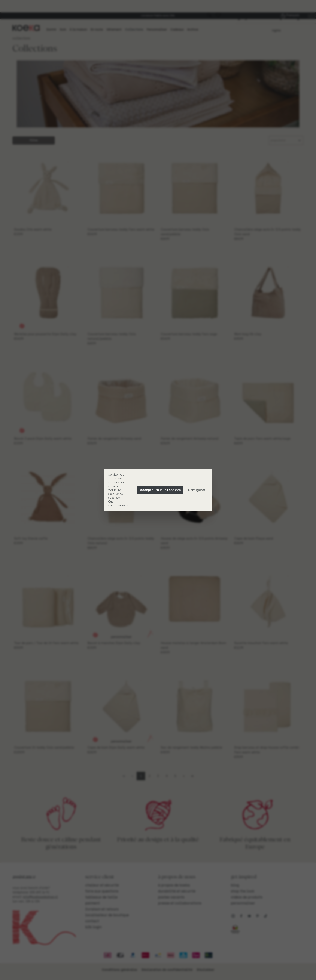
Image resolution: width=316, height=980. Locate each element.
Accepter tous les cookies (160, 490)
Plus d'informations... (119, 504)
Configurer (197, 490)
